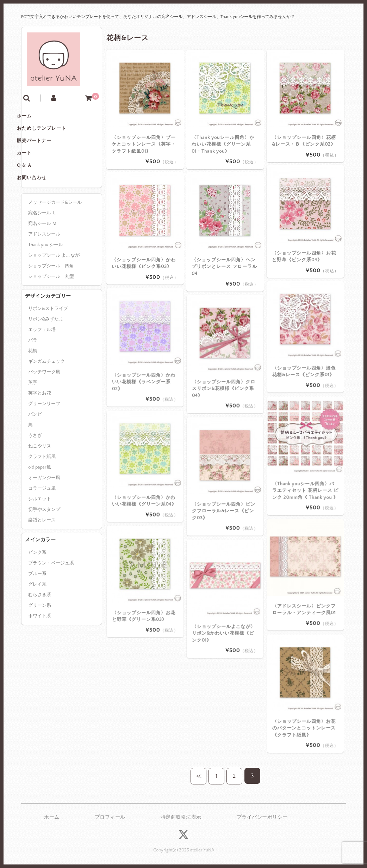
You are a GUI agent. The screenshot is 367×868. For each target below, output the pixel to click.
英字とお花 (40, 424)
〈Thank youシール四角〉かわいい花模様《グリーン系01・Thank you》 (223, 144)
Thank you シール (46, 276)
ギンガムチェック (46, 393)
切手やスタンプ (44, 541)
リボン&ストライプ (48, 340)
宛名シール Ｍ (42, 255)
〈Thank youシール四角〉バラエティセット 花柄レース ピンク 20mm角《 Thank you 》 (305, 466)
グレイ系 (37, 615)
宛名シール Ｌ (42, 244)
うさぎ (35, 467)
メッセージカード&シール (55, 233)
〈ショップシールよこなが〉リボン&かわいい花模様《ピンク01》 (225, 609)
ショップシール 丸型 (51, 307)
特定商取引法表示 (181, 817)
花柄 (33, 382)
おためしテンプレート (53, 148)
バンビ (35, 446)
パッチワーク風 (44, 403)
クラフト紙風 (42, 488)
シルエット (40, 530)
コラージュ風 (42, 520)
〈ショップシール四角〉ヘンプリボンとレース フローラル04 (224, 266)
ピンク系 (37, 583)
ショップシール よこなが (54, 286)
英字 (33, 414)
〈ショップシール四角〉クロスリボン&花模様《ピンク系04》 (225, 365)
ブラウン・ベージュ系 (51, 594)
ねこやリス (40, 477)
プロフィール (110, 817)
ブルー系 (37, 605)
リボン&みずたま (46, 350)
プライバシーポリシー (262, 817)
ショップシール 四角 (51, 297)
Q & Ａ (36, 192)
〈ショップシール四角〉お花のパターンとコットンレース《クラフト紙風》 (305, 704)
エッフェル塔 (42, 361)
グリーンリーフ (44, 435)
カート (36, 178)
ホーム (36, 133)
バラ (33, 372)
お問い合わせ (43, 207)
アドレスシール (44, 265)
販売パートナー (46, 163)
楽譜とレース (42, 551)
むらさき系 (40, 626)
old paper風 (40, 499)
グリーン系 (40, 636)
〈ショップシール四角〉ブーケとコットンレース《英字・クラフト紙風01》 (144, 144)
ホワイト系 (40, 647)
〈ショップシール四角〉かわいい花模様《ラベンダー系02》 (145, 358)
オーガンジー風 (44, 509)
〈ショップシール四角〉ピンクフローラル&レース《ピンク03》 (225, 487)
